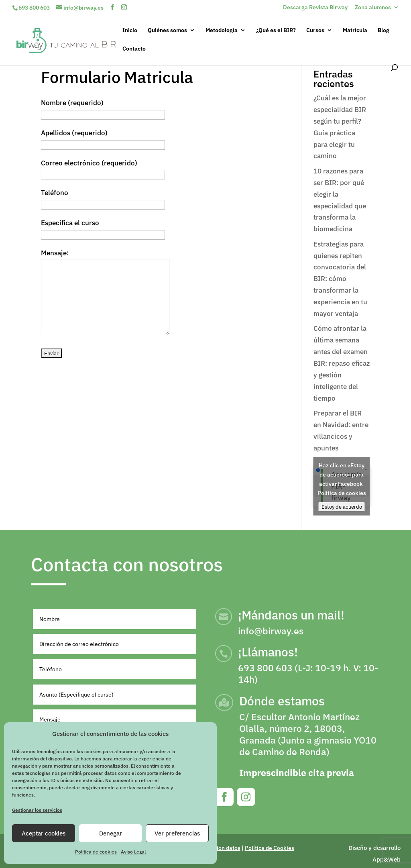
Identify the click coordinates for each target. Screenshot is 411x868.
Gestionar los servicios (37, 810)
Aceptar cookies (44, 833)
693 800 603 (34, 8)
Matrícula (355, 31)
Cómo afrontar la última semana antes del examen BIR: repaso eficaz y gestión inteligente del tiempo (342, 363)
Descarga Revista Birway (315, 8)
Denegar (111, 833)
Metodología (222, 31)
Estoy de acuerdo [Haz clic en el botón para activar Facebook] (342, 507)
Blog (384, 31)
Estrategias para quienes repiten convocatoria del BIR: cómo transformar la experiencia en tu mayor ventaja (340, 279)
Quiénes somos (167, 31)
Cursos (315, 31)
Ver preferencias (177, 833)
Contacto (134, 49)
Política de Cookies (270, 848)
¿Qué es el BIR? (276, 31)
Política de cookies (96, 852)
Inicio (130, 31)
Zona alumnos (373, 8)
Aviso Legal (133, 852)
